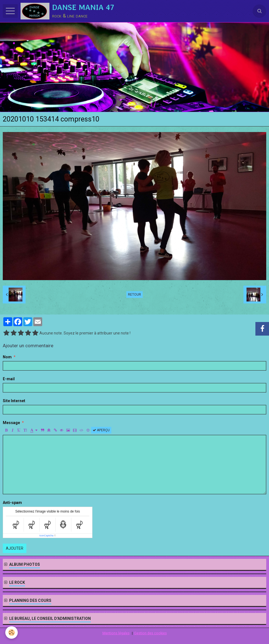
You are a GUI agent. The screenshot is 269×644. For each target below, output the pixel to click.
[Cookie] (12, 632)
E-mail (9, 379)
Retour (134, 295)
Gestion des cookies (150, 633)
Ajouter (15, 548)
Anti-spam (12, 503)
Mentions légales (116, 633)
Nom (7, 357)
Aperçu (101, 430)
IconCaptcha (46, 536)
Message (11, 423)
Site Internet (14, 401)
